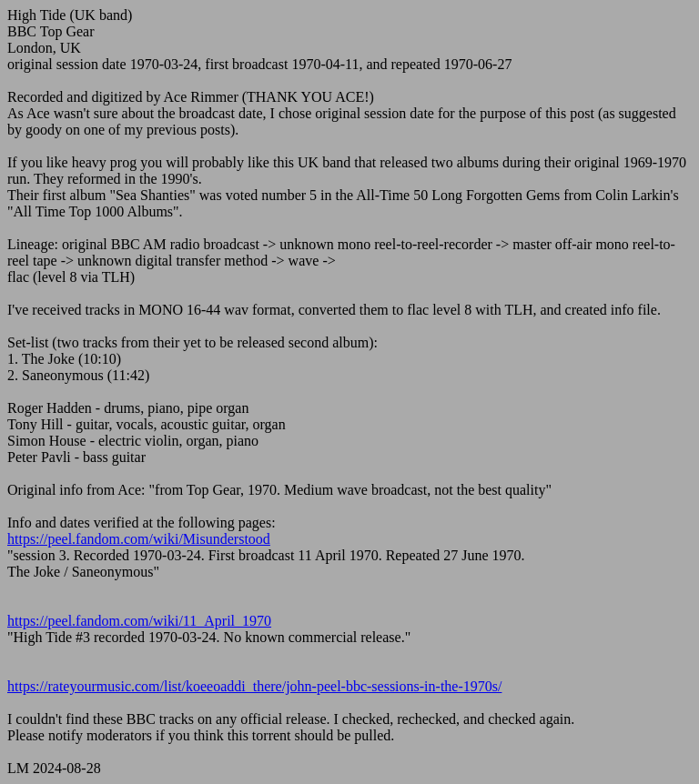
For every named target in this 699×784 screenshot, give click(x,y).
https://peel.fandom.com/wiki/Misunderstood (139, 539)
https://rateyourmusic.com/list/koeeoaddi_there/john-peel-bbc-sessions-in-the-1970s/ (254, 686)
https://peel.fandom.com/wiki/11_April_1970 (139, 621)
